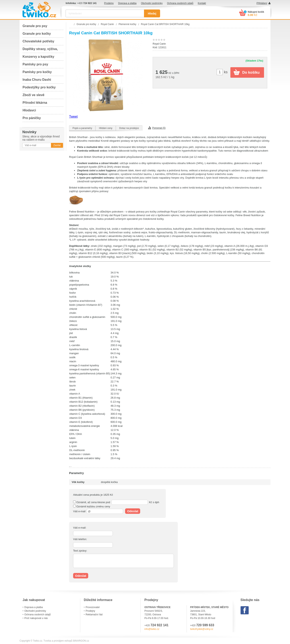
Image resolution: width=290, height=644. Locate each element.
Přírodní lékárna (35, 103)
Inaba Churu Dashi (37, 80)
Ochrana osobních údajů (180, 3)
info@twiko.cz (152, 629)
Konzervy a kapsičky (38, 57)
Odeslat (133, 511)
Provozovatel (93, 607)
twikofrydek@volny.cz (202, 629)
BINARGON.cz (81, 641)
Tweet (73, 117)
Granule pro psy (35, 26)
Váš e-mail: (80, 528)
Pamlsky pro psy (35, 64)
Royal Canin (159, 44)
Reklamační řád (94, 615)
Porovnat (159, 128)
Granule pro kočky (37, 34)
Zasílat (57, 145)
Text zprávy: (80, 551)
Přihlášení (262, 3)
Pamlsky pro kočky (37, 72)
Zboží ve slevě (34, 95)
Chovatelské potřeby (38, 41)
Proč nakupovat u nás (36, 618)
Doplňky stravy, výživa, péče (40, 50)
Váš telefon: (80, 539)
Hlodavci (29, 110)
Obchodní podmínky (152, 3)
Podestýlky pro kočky (39, 87)
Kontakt (202, 3)
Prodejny (109, 3)
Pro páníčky (32, 118)
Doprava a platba (127, 3)
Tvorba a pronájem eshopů (58, 641)
